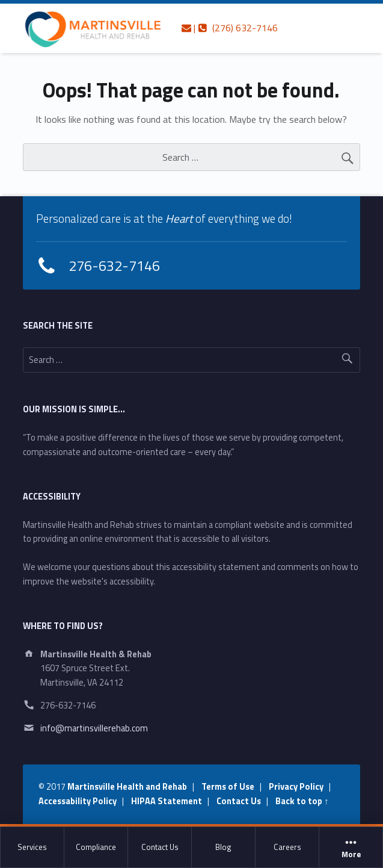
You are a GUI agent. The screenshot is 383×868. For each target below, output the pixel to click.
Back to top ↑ (302, 801)
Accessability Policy (78, 801)
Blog (223, 847)
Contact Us (160, 847)
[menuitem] (32, 848)
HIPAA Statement (167, 801)
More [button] (351, 848)
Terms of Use (228, 787)
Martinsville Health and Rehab (127, 787)
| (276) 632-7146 (230, 28)
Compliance (96, 847)
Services (32, 847)
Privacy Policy (296, 787)
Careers (287, 847)
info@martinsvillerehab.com (94, 728)
